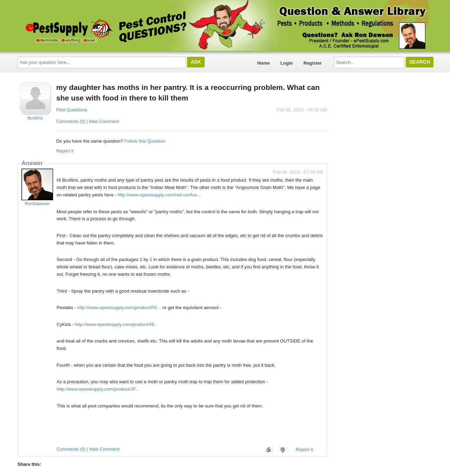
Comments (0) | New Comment (88, 121)
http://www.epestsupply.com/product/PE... (119, 308)
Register (313, 63)
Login (287, 63)
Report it (65, 151)
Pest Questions (72, 110)
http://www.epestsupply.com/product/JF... (98, 389)
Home (263, 63)
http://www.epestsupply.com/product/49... (116, 324)
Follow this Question (145, 141)
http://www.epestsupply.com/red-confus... (159, 195)
